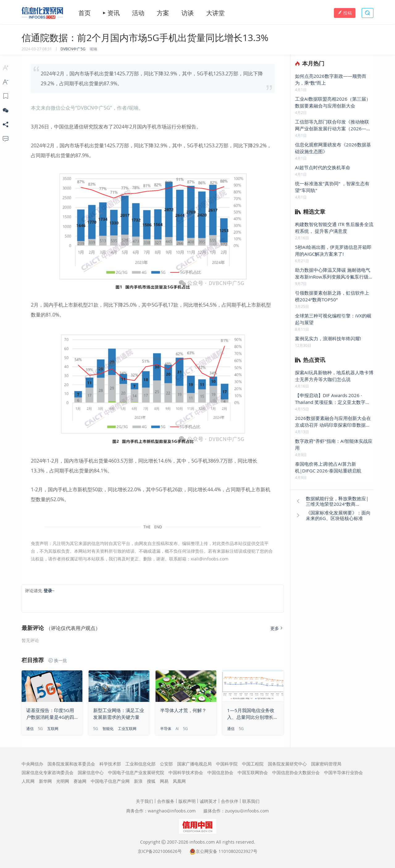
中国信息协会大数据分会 (296, 772)
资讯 (114, 13)
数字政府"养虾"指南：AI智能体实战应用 (334, 444)
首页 (85, 13)
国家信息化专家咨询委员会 (48, 772)
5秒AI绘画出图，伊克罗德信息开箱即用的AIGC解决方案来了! (333, 250)
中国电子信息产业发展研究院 (136, 772)
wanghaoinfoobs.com (172, 811)
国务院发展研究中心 (287, 764)
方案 (163, 13)
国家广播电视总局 (194, 764)
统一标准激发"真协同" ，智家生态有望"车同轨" (332, 187)
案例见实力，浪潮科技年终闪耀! (328, 338)
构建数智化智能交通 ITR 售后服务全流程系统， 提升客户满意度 (334, 228)
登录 (48, 591)
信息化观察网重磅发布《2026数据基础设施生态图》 (333, 148)
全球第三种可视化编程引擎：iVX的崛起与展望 (333, 319)
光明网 (63, 781)
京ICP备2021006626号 (160, 851)
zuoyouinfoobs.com (247, 811)
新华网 (45, 781)
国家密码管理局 (326, 764)
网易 (164, 781)
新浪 (138, 781)
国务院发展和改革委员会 (71, 764)
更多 (277, 628)
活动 (138, 13)
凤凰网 (179, 781)
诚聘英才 (208, 801)
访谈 (188, 13)
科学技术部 (110, 764)
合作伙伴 (230, 801)
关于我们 (144, 801)
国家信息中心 (91, 772)
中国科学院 (227, 764)
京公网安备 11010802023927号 (227, 851)
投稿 (345, 13)
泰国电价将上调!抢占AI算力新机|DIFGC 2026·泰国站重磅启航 (328, 467)
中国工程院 (253, 764)
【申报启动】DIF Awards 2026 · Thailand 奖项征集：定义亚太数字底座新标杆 (333, 399)
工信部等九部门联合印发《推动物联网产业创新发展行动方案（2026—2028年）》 (332, 125)
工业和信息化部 (140, 764)
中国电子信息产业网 (110, 781)
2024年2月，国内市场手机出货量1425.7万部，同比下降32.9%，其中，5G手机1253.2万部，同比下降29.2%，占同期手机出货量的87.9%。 (152, 78)
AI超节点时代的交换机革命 (323, 167)
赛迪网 (80, 781)
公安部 (166, 764)
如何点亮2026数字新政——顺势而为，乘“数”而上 (331, 79)
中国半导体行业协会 (343, 772)
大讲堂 (215, 13)
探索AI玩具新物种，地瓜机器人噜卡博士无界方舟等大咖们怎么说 (334, 376)
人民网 (28, 781)
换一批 (58, 660)
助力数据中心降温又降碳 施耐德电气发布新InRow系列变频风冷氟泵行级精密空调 (334, 273)
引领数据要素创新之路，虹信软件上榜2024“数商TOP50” (332, 296)
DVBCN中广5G (73, 49)
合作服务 (166, 801)
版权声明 (187, 801)
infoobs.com (202, 842)
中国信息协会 (220, 772)
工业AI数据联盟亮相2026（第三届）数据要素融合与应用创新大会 (333, 102)
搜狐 (151, 781)
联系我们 (251, 801)
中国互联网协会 (253, 772)
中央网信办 (32, 764)
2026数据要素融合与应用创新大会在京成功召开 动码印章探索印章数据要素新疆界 (333, 422)
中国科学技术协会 (186, 772)
